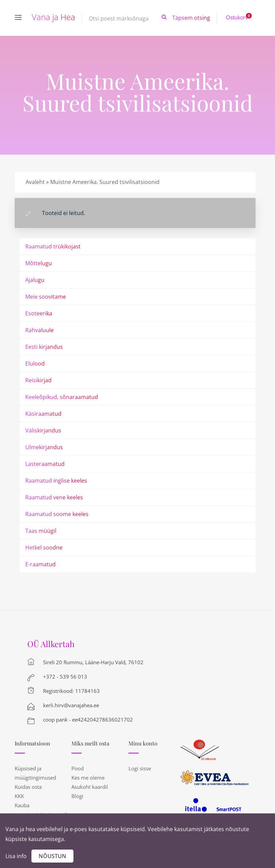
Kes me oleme (88, 778)
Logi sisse (140, 768)
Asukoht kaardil (90, 787)
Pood (78, 768)
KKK (19, 796)
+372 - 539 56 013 (65, 677)
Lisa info (16, 856)
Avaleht (35, 182)
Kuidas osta (28, 787)
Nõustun (52, 856)
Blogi (77, 796)
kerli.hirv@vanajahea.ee (71, 705)
